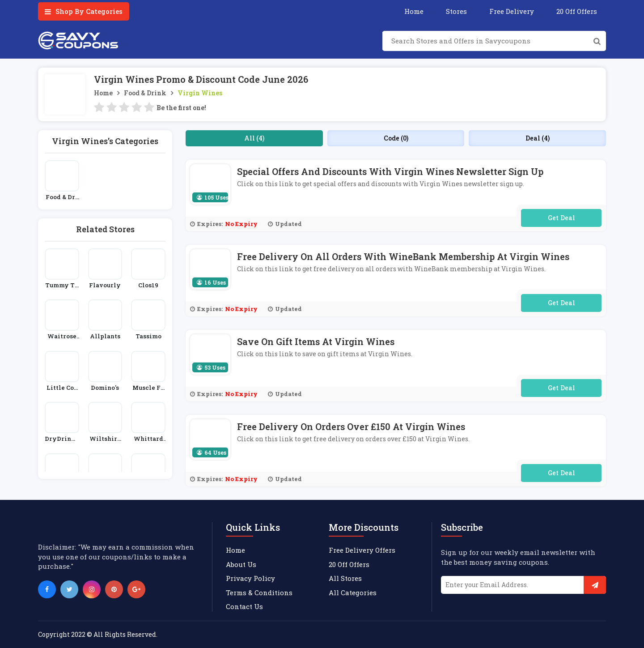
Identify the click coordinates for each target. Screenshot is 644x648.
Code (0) (396, 138)
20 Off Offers (577, 11)
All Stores (345, 578)
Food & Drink (145, 93)
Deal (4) (538, 138)
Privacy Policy (250, 578)
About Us (241, 564)
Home (414, 11)
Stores (456, 11)
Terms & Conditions (259, 593)
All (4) (254, 138)
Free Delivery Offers (362, 550)
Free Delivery (512, 11)
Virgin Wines (200, 93)
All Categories (353, 593)
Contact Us (244, 606)
